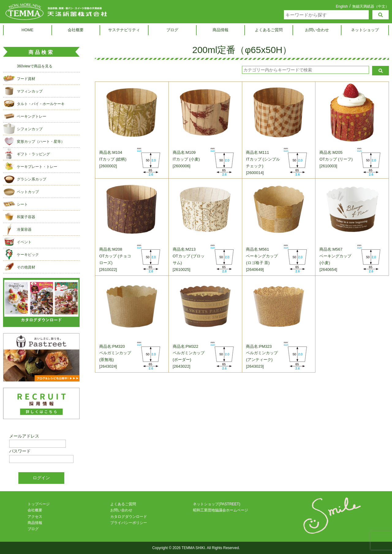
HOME (27, 30)
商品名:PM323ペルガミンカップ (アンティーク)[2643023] (262, 357)
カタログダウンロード (129, 517)
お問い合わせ (317, 30)
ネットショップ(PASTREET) (217, 504)
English (342, 6)
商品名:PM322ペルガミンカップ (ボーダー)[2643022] (189, 357)
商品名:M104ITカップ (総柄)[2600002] (113, 159)
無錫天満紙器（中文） (371, 6)
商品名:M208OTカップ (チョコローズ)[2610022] (115, 260)
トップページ (39, 504)
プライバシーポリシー (129, 523)
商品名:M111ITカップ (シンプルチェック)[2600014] (263, 163)
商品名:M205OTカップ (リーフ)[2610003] (336, 159)
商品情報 (221, 30)
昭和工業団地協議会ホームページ (221, 510)
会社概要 (76, 30)
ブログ (172, 30)
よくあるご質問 (269, 30)
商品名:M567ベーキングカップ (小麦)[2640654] (335, 260)
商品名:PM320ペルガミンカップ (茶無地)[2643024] (115, 357)
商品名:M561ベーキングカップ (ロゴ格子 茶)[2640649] (262, 260)
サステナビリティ (124, 30)
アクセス (35, 517)
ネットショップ (365, 30)
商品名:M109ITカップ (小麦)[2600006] (186, 159)
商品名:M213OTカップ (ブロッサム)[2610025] (189, 260)
